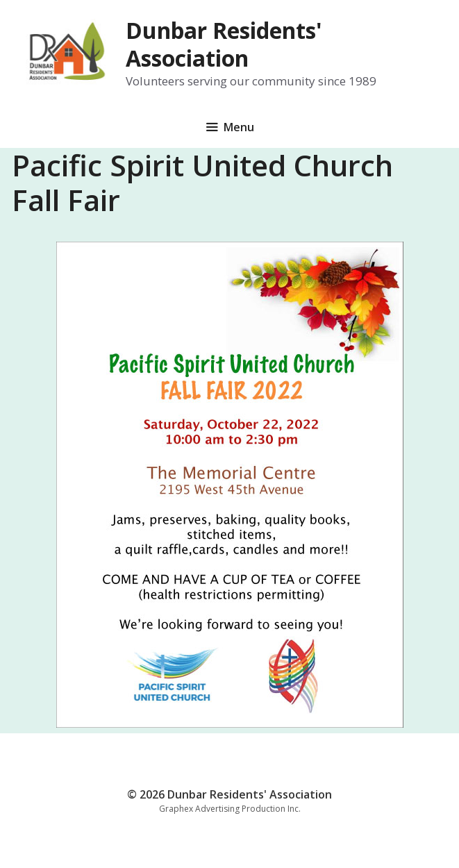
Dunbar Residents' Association (224, 44)
